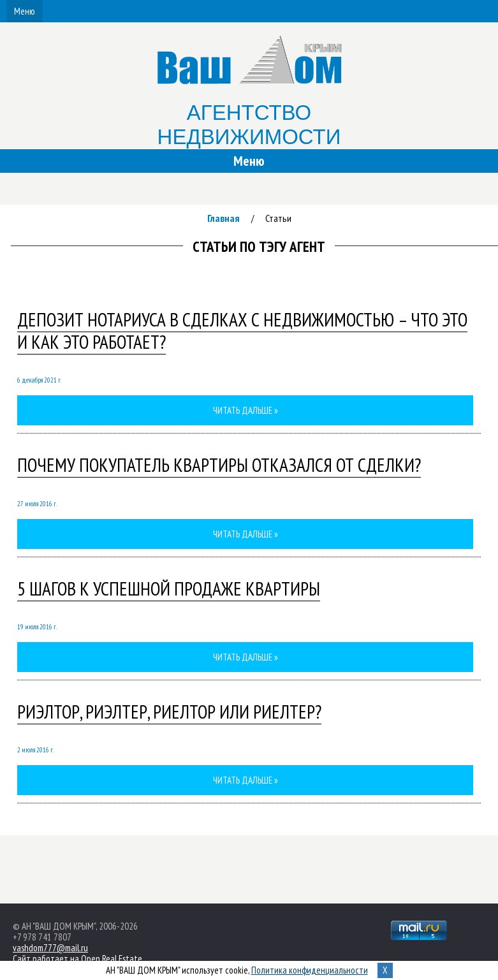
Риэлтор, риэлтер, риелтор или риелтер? (169, 712)
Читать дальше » (245, 410)
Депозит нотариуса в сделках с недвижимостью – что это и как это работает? (242, 331)
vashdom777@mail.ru (50, 948)
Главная (223, 218)
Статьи (278, 218)
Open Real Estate (112, 959)
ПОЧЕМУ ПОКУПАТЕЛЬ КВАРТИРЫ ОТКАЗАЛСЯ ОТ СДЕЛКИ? (219, 465)
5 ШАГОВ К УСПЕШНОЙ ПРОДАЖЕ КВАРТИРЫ (169, 589)
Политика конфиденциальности (310, 970)
